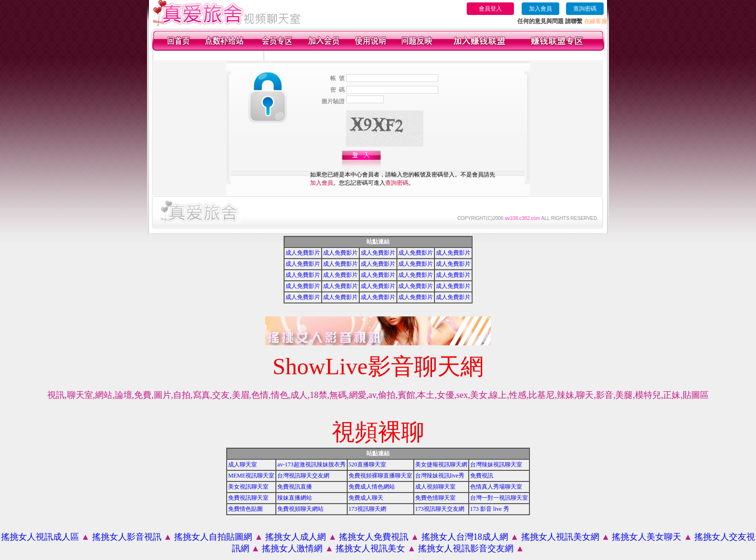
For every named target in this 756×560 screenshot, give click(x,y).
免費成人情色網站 (372, 487)
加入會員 (540, 9)
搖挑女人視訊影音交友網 (466, 548)
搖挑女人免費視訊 (374, 537)
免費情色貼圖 (245, 509)
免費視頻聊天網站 (300, 509)
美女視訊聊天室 (248, 487)
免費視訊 (482, 476)
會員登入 (490, 9)
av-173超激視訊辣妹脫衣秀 (311, 464)
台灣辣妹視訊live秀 (440, 476)
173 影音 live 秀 (490, 509)
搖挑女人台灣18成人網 (465, 537)
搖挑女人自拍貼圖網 (213, 537)
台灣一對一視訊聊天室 (499, 498)
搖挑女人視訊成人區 (40, 537)
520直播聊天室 (367, 464)
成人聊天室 (243, 464)
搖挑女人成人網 (296, 537)
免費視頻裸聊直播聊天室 (380, 476)
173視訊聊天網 (367, 509)
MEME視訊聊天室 (251, 476)
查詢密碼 (585, 9)
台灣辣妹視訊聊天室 (496, 464)
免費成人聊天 (366, 498)
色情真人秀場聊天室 (496, 487)
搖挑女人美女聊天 (647, 537)
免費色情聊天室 (435, 498)
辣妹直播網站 (295, 498)
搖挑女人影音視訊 (127, 537)
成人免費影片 (303, 253)
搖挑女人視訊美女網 (560, 537)
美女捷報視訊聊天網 (441, 464)
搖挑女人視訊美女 (370, 548)
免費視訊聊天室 (248, 498)
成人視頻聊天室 (435, 487)
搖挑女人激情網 (292, 548)
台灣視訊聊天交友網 (303, 476)
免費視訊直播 (295, 487)
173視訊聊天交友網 (440, 509)
